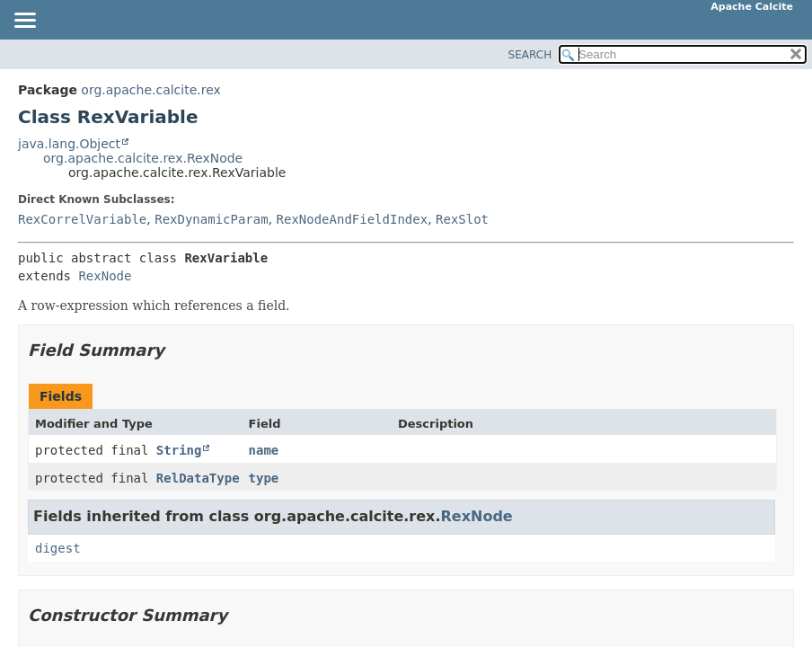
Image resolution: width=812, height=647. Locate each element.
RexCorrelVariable (82, 219)
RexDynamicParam (211, 219)
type (264, 478)
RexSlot (462, 219)
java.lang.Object (69, 144)
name (264, 450)
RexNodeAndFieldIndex (353, 219)
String (179, 450)
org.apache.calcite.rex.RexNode (143, 158)
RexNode (105, 276)
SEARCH (530, 55)
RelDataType (198, 478)
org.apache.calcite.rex (151, 90)
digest (58, 548)
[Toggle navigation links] (24, 22)
